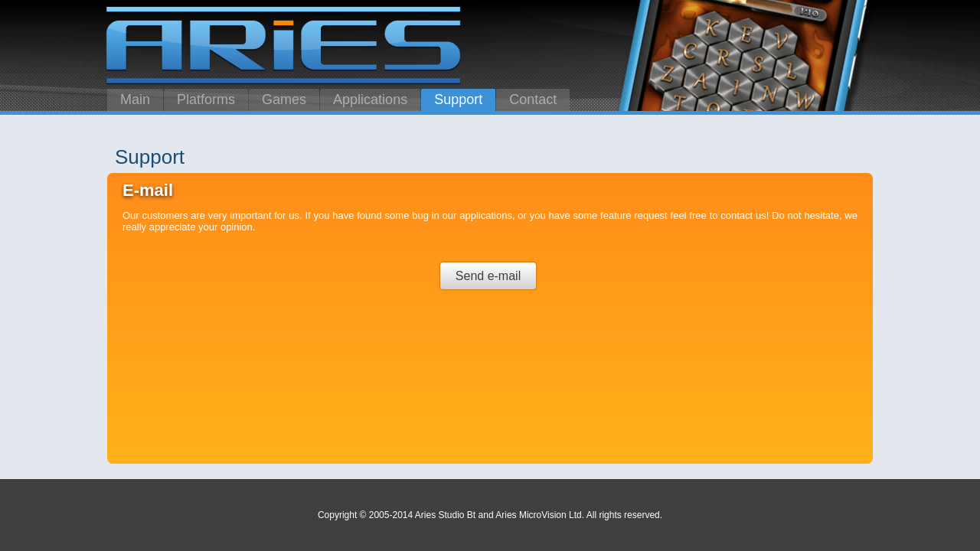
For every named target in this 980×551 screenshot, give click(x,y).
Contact (533, 99)
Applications (370, 99)
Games (284, 99)
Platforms (206, 99)
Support (458, 99)
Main (135, 99)
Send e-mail (488, 276)
